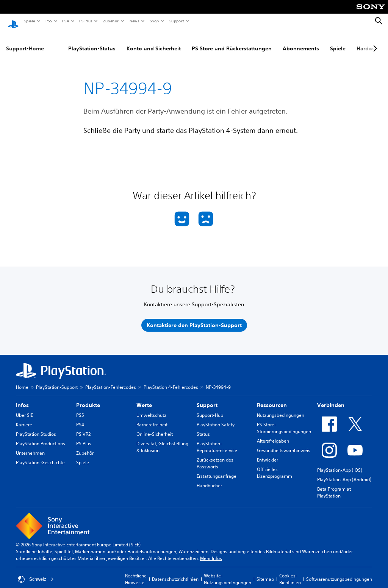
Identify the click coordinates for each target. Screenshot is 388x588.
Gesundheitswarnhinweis (284, 443)
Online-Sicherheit (155, 427)
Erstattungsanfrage (217, 469)
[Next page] (374, 41)
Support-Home (25, 41)
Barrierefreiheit (152, 417)
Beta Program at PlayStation (334, 485)
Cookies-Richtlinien (290, 572)
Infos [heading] (22, 398)
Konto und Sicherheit (154, 41)
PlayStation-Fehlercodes (111, 380)
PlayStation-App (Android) (344, 472)
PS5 (48, 21)
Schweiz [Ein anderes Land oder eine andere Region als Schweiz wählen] (36, 572)
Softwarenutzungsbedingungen (339, 572)
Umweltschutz (151, 408)
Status (203, 427)
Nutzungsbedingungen (281, 408)
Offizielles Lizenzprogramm (275, 466)
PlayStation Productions (41, 436)
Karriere (24, 417)
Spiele (29, 21)
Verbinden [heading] (331, 398)
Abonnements (301, 41)
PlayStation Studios (36, 427)
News (134, 21)
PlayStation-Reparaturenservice (217, 440)
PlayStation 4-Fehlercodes (171, 380)
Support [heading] (207, 398)
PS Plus (85, 21)
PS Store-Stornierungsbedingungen (284, 421)
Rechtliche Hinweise (136, 572)
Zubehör (110, 21)
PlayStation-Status (92, 41)
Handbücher (209, 478)
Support (176, 21)
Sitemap (265, 572)
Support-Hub (210, 408)
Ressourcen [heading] (272, 398)
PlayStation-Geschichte (40, 455)
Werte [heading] (144, 398)
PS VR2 (83, 427)
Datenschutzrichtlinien (175, 572)
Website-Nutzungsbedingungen (228, 572)
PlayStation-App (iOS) (340, 463)
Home (22, 380)
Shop (154, 21)
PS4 (65, 21)
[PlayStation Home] (13, 21)
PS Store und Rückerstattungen (232, 41)
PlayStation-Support (57, 380)
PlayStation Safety (216, 417)
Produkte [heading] (88, 398)
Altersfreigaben (273, 434)
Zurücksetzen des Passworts (215, 456)
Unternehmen (30, 446)
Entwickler (268, 453)
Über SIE (24, 408)
